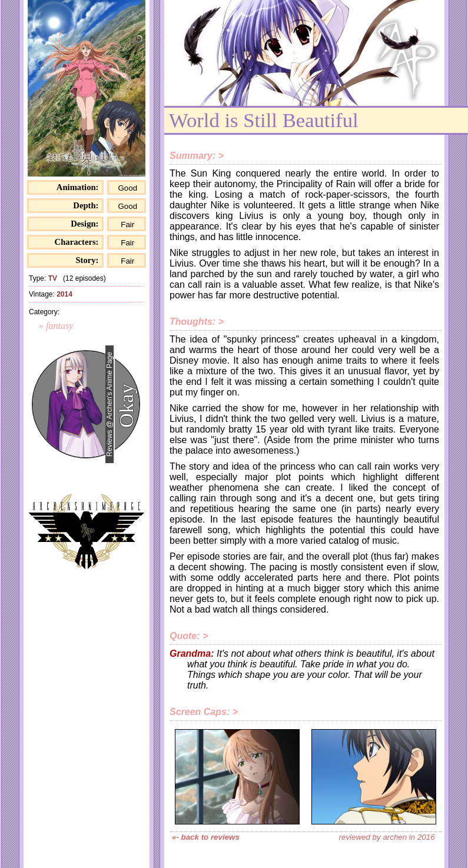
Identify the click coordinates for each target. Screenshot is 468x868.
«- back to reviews (206, 837)
